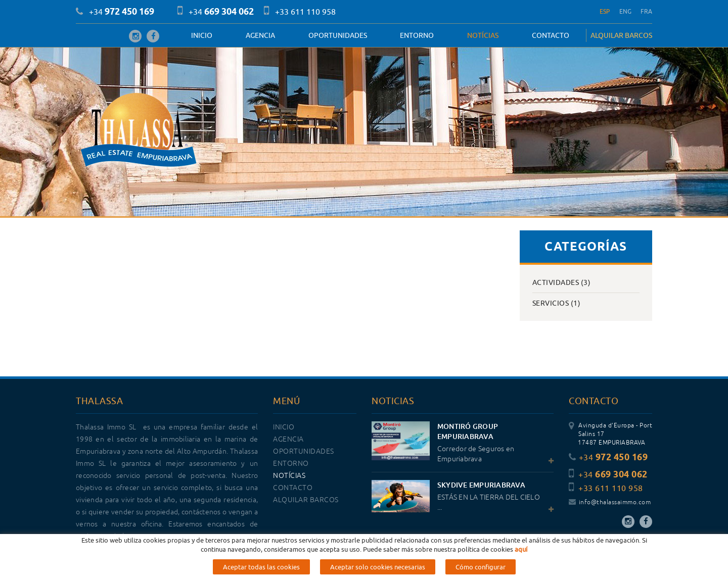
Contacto (551, 35)
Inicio (202, 35)
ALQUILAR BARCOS (621, 35)
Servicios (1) (557, 303)
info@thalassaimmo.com (610, 502)
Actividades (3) (562, 282)
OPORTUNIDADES (338, 35)
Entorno (417, 35)
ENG (626, 11)
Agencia (260, 35)
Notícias (483, 35)
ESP (605, 11)
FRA (646, 11)
